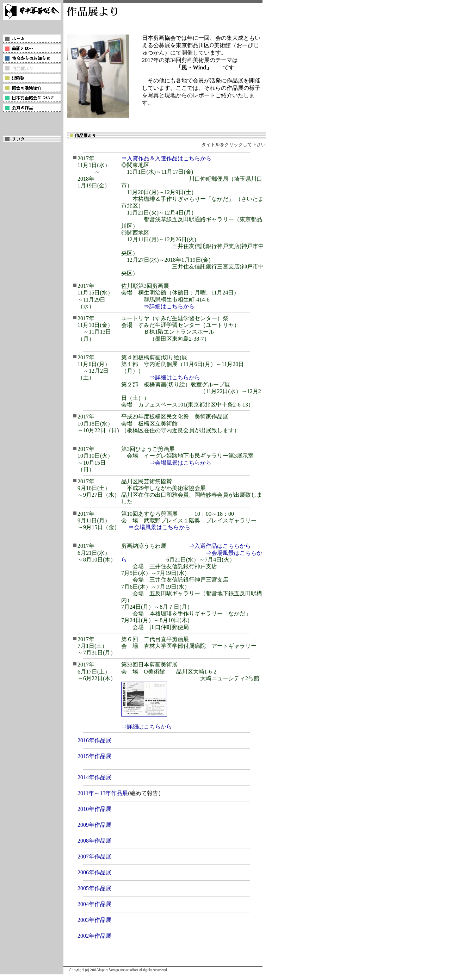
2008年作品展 (94, 841)
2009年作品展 (94, 825)
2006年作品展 (94, 872)
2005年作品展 (94, 888)
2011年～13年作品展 (103, 793)
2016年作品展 (94, 740)
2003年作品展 (94, 920)
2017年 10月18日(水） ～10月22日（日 (97, 423)
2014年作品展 (94, 777)
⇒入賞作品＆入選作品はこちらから (166, 158)
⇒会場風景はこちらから (180, 463)
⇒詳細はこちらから (169, 306)
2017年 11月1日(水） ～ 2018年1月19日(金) (94, 172)
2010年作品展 (94, 809)
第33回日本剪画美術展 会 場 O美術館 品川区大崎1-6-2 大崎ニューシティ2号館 (190, 671)
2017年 (99, 488)
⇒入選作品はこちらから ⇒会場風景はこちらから (192, 553)
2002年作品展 (94, 936)
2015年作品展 (94, 756)
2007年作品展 (94, 857)
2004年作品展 (94, 904)
